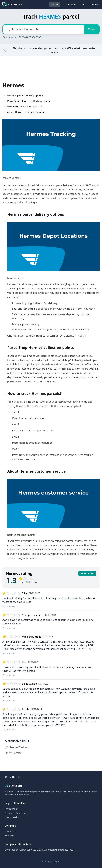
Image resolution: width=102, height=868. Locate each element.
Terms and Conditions (16, 813)
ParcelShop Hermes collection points (29, 101)
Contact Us (10, 831)
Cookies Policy (12, 817)
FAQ (84, 4)
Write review (87, 573)
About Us (9, 836)
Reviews (94, 4)
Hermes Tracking (17, 747)
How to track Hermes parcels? (25, 106)
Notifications (70, 4)
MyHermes (13, 753)
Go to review (9, 606)
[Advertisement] (27, 69)
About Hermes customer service (26, 112)
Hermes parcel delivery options (25, 95)
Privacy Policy (11, 809)
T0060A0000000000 (30, 37)
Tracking (55, 4)
